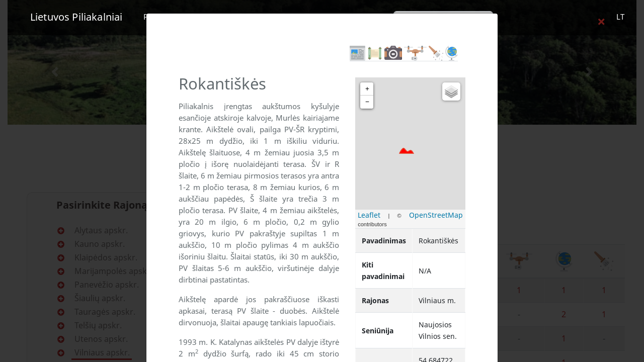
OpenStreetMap (436, 215)
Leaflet (369, 215)
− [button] (367, 102)
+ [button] (367, 89)
